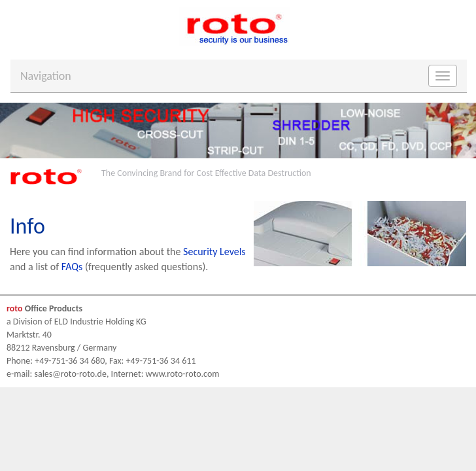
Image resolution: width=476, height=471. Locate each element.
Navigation (46, 76)
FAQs (72, 267)
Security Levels (214, 252)
